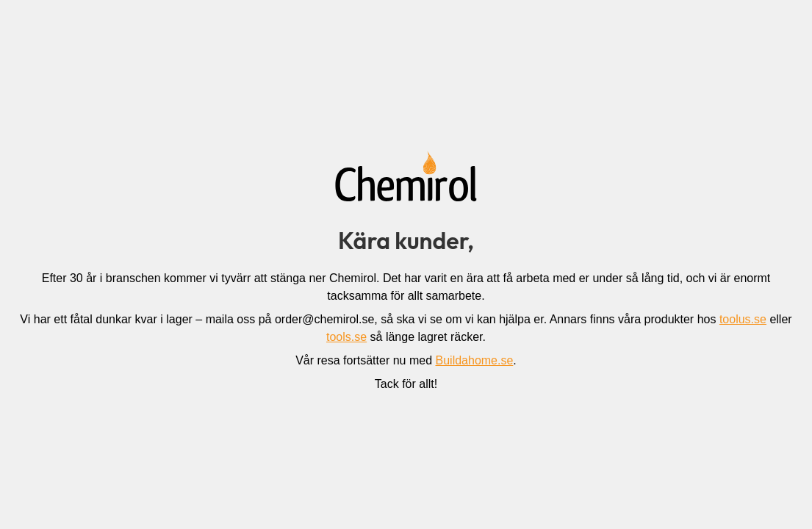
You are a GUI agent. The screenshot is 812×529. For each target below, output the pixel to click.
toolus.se (743, 319)
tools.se (346, 337)
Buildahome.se (475, 360)
